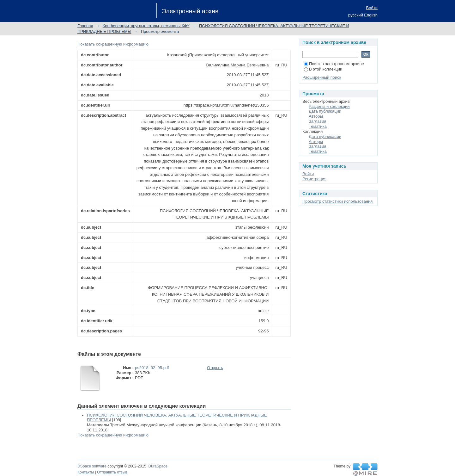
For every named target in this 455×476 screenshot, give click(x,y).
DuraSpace (158, 466)
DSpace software (92, 466)
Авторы (316, 116)
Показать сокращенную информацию (113, 44)
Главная (85, 26)
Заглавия (318, 121)
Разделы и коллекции (329, 106)
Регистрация (314, 179)
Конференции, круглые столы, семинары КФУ (146, 26)
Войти (372, 8)
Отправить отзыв (112, 472)
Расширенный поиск (322, 77)
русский (356, 15)
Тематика (318, 126)
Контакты (86, 472)
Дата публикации (325, 111)
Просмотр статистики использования (337, 201)
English (371, 15)
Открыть (215, 368)
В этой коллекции (323, 69)
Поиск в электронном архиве (334, 64)
